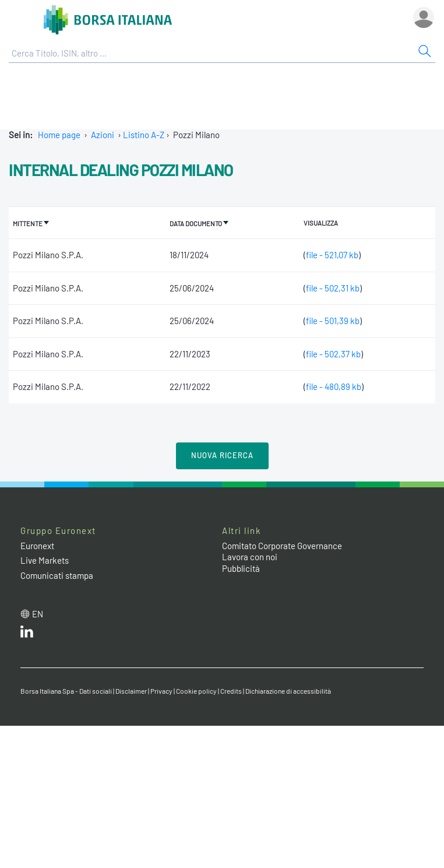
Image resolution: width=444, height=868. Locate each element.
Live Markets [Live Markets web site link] (45, 560)
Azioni (103, 135)
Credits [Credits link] (231, 691)
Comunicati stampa (57, 575)
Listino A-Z (144, 135)
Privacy (161, 691)
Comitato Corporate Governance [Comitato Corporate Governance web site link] (282, 546)
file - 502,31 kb (333, 288)
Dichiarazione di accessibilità (288, 691)
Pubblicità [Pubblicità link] (241, 568)
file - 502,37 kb (333, 354)
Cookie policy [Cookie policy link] (196, 691)
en (38, 614)
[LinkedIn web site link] (27, 634)
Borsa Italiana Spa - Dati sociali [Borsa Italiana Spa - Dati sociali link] (66, 691)
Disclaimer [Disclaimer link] (131, 691)
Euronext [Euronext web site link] (37, 546)
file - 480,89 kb (334, 386)
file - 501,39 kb (333, 321)
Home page (59, 135)
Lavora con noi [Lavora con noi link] (250, 557)
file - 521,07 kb (332, 255)
